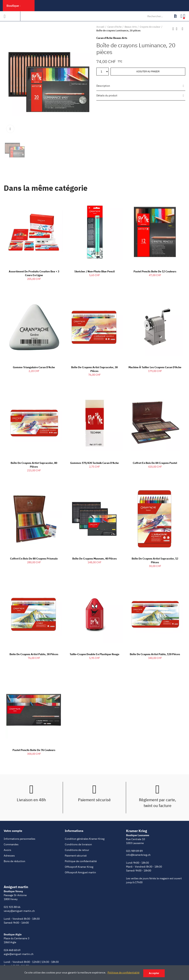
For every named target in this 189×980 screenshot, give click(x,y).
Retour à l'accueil (178, 29)
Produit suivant (182, 29)
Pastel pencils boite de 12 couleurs (155, 271)
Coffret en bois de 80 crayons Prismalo (34, 559)
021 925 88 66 (12, 907)
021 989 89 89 (134, 851)
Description (103, 86)
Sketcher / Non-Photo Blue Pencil (94, 271)
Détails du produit (107, 95)
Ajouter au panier (148, 71)
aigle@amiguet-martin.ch (19, 954)
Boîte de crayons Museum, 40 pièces (94, 559)
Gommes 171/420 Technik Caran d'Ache (94, 463)
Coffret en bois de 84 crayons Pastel (155, 463)
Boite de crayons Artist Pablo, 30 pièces (34, 654)
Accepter (154, 973)
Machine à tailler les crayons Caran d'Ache (155, 367)
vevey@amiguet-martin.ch (19, 911)
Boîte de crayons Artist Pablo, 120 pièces (155, 654)
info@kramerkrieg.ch (138, 855)
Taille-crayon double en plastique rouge (94, 654)
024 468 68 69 (12, 950)
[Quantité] (103, 72)
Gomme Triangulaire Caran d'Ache (34, 367)
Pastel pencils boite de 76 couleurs (34, 750)
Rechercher (175, 16)
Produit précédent (173, 29)
